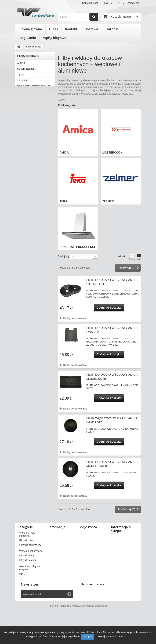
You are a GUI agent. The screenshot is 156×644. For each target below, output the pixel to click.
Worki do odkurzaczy (31, 576)
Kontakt (71, 29)
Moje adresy (88, 546)
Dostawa (91, 29)
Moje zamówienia (90, 533)
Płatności (112, 29)
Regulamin (28, 38)
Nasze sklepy (57, 533)
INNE (22, 598)
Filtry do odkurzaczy (30, 569)
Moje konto (88, 527)
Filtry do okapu (27, 565)
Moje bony (87, 559)
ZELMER (22, 80)
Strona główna (31, 29)
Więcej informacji (107, 636)
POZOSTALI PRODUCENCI (34, 86)
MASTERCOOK (26, 69)
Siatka (132, 257)
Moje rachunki (89, 542)
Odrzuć (123, 636)
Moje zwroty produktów (94, 537)
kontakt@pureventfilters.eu (126, 582)
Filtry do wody (27, 580)
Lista (139, 257)
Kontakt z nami (90, 3)
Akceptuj (88, 637)
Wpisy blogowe (55, 38)
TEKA (21, 75)
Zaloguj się (133, 3)
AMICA (21, 63)
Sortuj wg (63, 256)
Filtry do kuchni (28, 585)
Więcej (61, 100)
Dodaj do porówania (75, 318)
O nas (53, 29)
